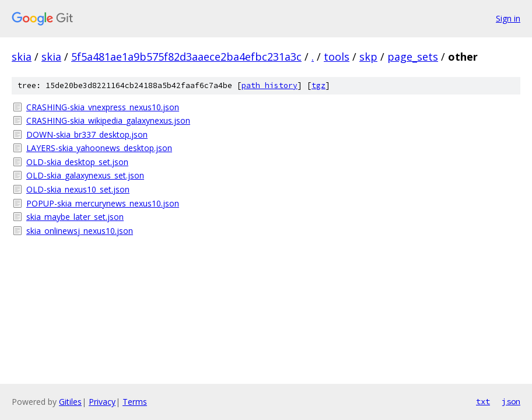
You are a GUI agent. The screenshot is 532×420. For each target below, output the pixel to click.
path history (269, 85)
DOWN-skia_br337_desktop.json (87, 134)
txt (483, 401)
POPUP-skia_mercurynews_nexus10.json (103, 203)
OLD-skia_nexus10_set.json (78, 189)
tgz (318, 85)
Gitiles (70, 402)
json (511, 401)
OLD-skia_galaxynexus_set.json (85, 175)
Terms (135, 402)
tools (337, 57)
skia (22, 57)
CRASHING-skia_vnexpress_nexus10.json (103, 107)
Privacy (102, 402)
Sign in (508, 18)
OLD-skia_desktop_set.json (77, 162)
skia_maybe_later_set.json (75, 217)
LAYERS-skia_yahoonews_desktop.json (99, 148)
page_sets (413, 57)
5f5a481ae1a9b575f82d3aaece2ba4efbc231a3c (186, 57)
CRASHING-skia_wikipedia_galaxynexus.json (108, 120)
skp (368, 57)
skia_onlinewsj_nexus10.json (80, 231)
